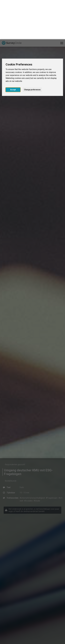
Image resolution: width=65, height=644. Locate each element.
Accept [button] (13, 50)
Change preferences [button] (32, 50)
